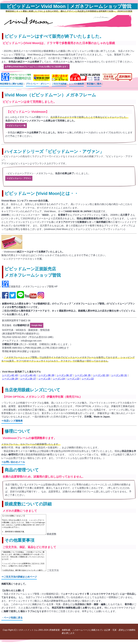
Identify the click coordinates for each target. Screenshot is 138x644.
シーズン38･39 (46, 372)
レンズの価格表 (77, 83)
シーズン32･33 (101, 372)
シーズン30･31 (119, 372)
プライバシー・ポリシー (37, 83)
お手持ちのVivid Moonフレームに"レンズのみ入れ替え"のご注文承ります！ (37, 66)
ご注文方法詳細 (59, 83)
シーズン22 (88, 375)
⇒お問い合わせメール (13, 459)
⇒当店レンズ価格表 (12, 417)
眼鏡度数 (31, 535)
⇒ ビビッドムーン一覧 (16, 124)
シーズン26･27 (28, 375)
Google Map (37, 322)
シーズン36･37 (64, 372)
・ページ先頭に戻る (12, 622)
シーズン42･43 (10, 372)
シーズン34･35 (83, 372)
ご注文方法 (33, 575)
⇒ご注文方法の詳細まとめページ (19, 581)
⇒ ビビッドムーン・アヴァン (19, 176)
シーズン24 (59, 375)
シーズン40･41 (28, 372)
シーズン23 (73, 375)
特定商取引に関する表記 (12, 83)
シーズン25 (44, 375)
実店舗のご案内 (94, 83)
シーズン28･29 (10, 375)
